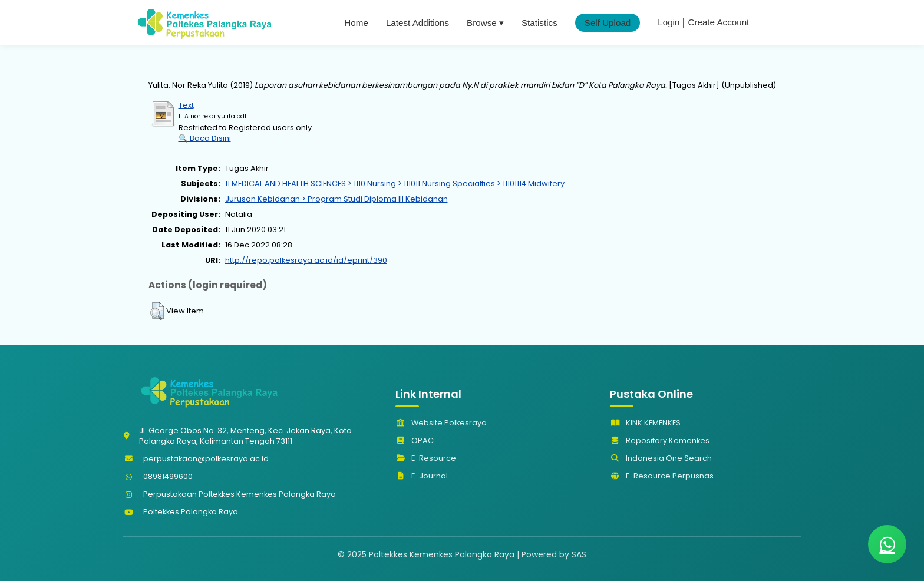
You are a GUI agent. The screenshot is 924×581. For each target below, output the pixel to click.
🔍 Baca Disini (205, 138)
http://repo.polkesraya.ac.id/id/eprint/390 (306, 260)
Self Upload (608, 23)
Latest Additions (418, 23)
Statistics (539, 23)
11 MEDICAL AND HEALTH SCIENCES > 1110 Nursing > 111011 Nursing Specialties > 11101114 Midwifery (395, 184)
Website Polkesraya (441, 423)
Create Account (718, 22)
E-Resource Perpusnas (662, 476)
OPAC (415, 440)
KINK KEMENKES (645, 423)
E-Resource (426, 458)
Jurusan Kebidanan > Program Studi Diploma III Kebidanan (336, 199)
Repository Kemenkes (660, 440)
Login (669, 22)
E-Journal (422, 476)
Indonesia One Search (661, 458)
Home (356, 23)
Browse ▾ (485, 23)
